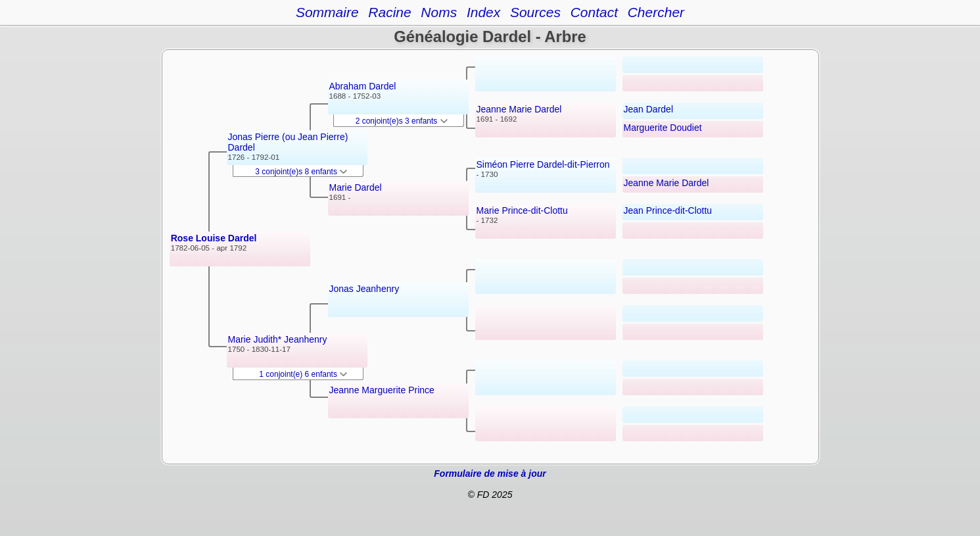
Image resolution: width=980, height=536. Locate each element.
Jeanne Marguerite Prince (382, 390)
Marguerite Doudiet (663, 128)
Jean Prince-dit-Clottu (668, 210)
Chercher (656, 12)
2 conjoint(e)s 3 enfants (402, 121)
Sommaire (327, 12)
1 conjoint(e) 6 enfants (303, 374)
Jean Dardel (649, 109)
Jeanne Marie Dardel (519, 109)
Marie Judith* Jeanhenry (278, 339)
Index (483, 12)
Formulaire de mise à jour (490, 474)
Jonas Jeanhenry (364, 289)
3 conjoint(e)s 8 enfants (301, 172)
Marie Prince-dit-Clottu (522, 210)
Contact (594, 12)
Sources (535, 12)
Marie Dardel (356, 187)
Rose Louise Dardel (214, 238)
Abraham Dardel (363, 86)
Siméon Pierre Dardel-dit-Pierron (543, 164)
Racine (389, 12)
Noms (439, 12)
